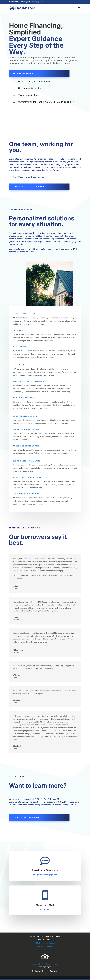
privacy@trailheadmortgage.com (45, 964)
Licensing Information (45, 946)
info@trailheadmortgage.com (45, 875)
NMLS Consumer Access (45, 943)
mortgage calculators (26, 252)
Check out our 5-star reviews (31, 177)
